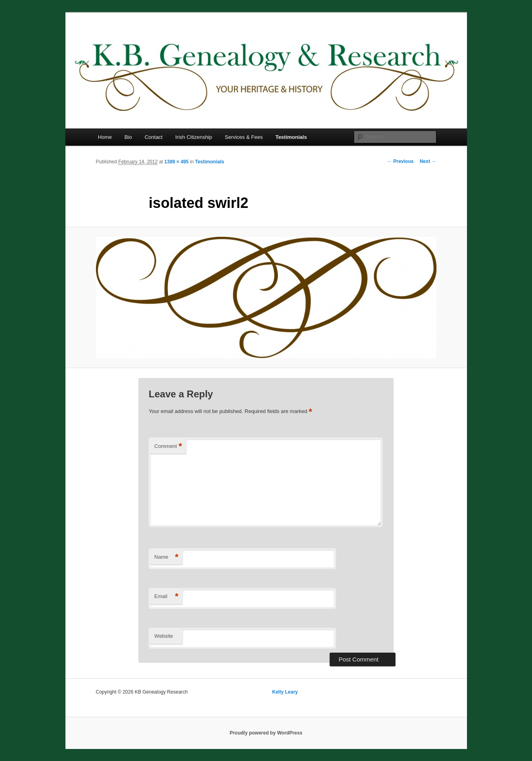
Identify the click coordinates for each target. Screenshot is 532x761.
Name (166, 557)
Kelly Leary (285, 692)
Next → (428, 161)
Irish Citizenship (194, 137)
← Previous (400, 161)
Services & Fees (244, 137)
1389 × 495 (176, 162)
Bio (128, 137)
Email (166, 597)
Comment (168, 447)
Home (105, 137)
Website (164, 636)
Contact (154, 137)
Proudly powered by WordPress (266, 733)
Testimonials (291, 137)
